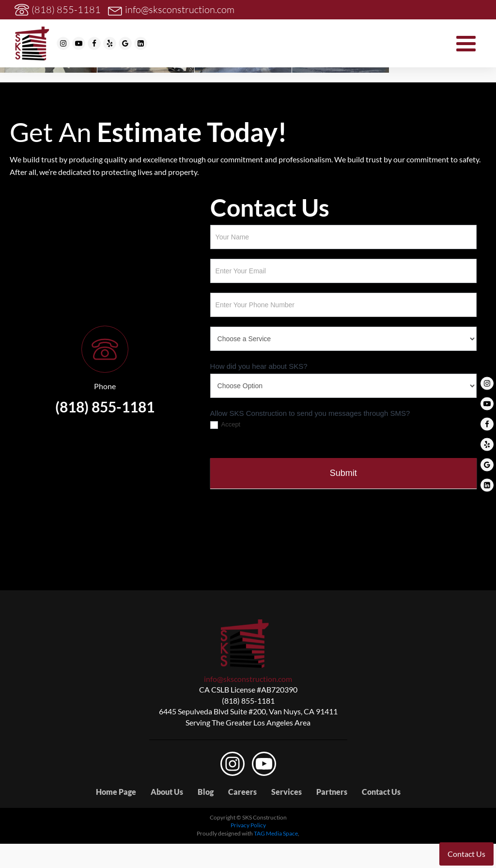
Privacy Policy (248, 825)
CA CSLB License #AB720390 (248, 689)
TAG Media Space (276, 833)
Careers (242, 792)
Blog (206, 792)
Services (287, 792)
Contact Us (381, 792)
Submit (343, 473)
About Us (167, 792)
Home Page (116, 792)
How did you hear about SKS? (259, 366)
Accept (225, 425)
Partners (332, 792)
